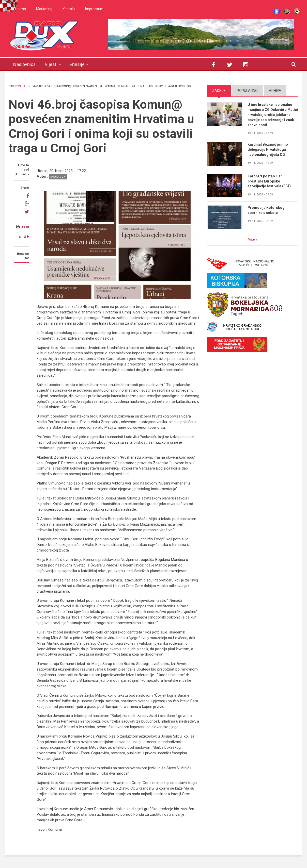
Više (252, 239)
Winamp (287, 11)
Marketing (44, 9)
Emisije (77, 64)
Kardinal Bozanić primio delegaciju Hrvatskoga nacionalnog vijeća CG (268, 149)
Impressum (94, 9)
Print (26, 227)
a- (20, 237)
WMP (297, 11)
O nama (20, 9)
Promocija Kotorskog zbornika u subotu (266, 210)
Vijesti (51, 64)
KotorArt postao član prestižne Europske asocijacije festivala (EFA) (269, 181)
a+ (26, 236)
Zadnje (219, 91)
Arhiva (275, 91)
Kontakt (69, 9)
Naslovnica (24, 64)
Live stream (277, 11)
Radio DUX (58, 177)
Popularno (247, 91)
